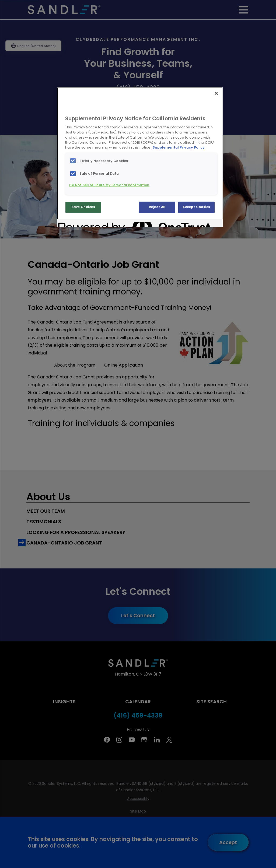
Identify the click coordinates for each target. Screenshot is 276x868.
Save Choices (83, 207)
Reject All (157, 207)
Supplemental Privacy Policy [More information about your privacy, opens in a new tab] (179, 147)
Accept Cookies (196, 207)
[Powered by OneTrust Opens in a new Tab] (78, 224)
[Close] (216, 93)
